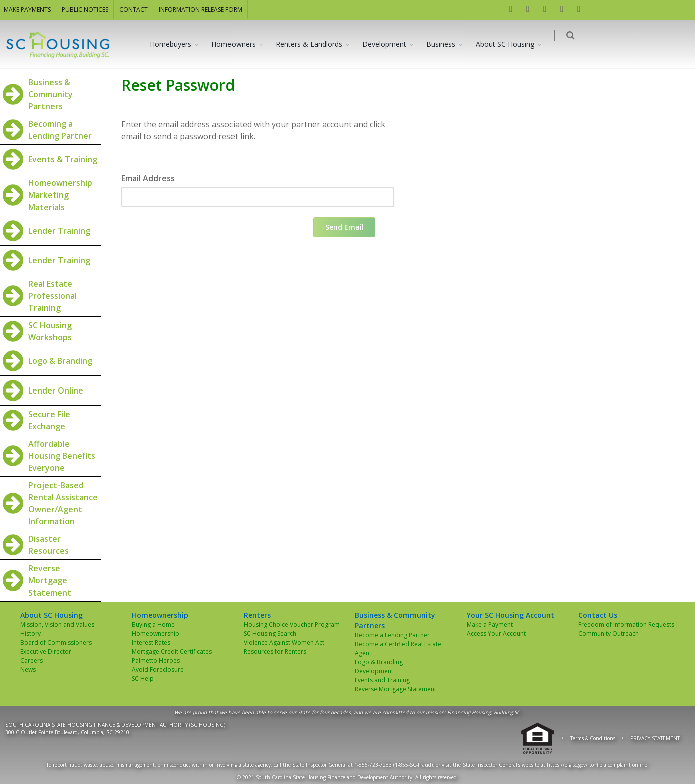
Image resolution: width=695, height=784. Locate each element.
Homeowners (240, 44)
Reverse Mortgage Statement (396, 689)
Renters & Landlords (315, 44)
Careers (31, 660)
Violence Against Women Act (284, 642)
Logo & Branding (379, 662)
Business (447, 44)
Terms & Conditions (593, 738)
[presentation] (197, 237)
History (30, 633)
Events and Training (382, 680)
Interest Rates (151, 642)
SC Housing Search (270, 633)
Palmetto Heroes (156, 660)
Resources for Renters (275, 651)
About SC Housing (511, 44)
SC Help (143, 678)
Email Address (148, 178)
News (28, 669)
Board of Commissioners (56, 642)
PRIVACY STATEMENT (655, 738)
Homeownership (156, 633)
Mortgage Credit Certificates (172, 651)
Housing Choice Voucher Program (292, 624)
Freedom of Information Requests (626, 624)
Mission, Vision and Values (57, 624)
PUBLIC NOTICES (85, 9)
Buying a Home (153, 624)
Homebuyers (177, 44)
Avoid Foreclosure (158, 669)
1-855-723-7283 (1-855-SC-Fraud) (394, 765)
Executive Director (46, 651)
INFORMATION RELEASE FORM (200, 9)
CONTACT (134, 9)
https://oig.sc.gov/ (567, 765)
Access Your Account (496, 633)
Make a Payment (490, 624)
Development (390, 44)
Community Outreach (609, 633)
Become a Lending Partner (392, 635)
